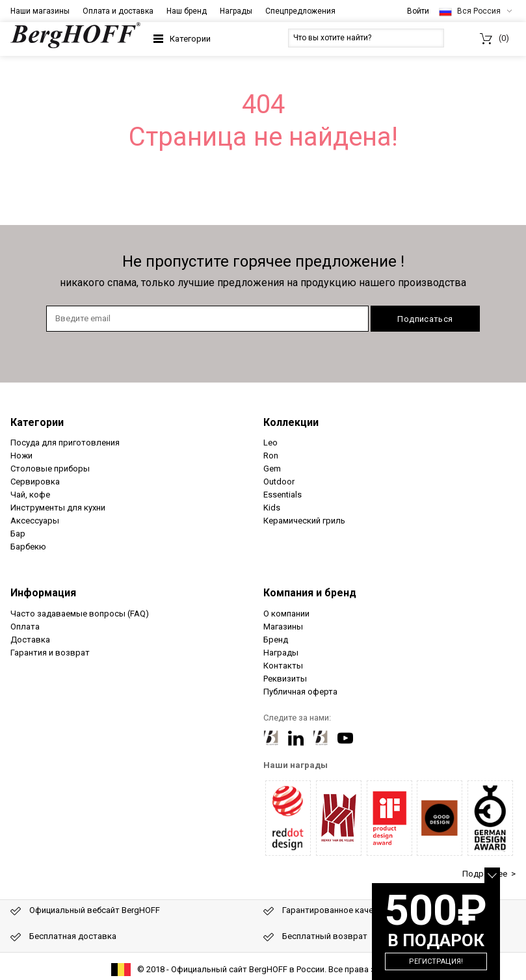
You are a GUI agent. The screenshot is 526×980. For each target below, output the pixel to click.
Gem (272, 469)
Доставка (30, 640)
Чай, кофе (30, 495)
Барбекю (28, 547)
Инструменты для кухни (58, 508)
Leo (270, 443)
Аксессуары (35, 521)
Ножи (21, 456)
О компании (286, 614)
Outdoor (279, 482)
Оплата (25, 627)
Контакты (283, 666)
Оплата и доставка (118, 11)
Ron (271, 456)
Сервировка (35, 482)
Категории (190, 39)
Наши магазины (40, 11)
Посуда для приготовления (65, 443)
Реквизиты (285, 679)
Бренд (276, 640)
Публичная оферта (300, 692)
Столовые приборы (50, 469)
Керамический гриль (304, 521)
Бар (18, 534)
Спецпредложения (300, 11)
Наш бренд (187, 11)
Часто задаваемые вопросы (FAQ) (80, 614)
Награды (236, 11)
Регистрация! (436, 961)
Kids (272, 508)
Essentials (283, 495)
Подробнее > (489, 874)
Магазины (283, 627)
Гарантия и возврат (50, 653)
